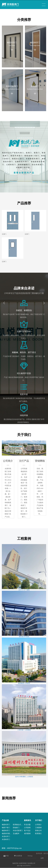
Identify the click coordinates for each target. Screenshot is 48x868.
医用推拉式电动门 (18, 825)
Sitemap (30, 856)
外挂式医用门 (18, 831)
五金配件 (16, 833)
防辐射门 (16, 828)
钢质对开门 (6, 825)
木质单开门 (6, 839)
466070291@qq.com (14, 848)
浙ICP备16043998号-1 (24, 866)
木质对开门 (6, 836)
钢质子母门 (6, 828)
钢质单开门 (6, 831)
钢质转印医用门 (7, 833)
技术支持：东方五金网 (42, 856)
